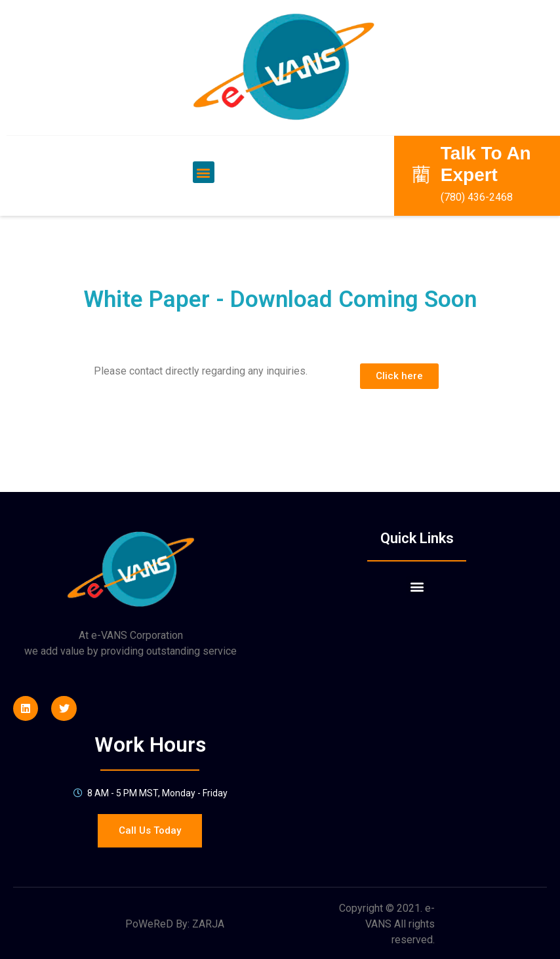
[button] (204, 160)
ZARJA (208, 911)
